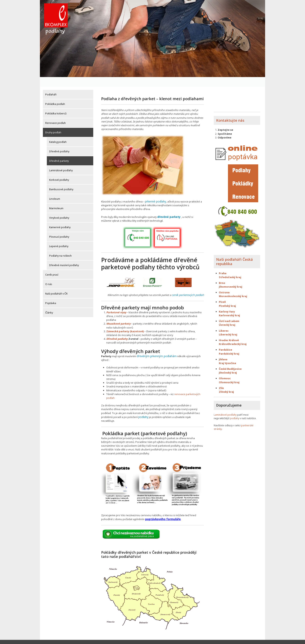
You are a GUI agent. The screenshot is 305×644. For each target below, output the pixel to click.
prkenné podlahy (155, 191)
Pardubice (225, 340)
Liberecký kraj (228, 325)
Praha (223, 264)
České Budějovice (230, 359)
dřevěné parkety (168, 207)
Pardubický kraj (229, 344)
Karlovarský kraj (229, 305)
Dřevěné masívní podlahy (64, 255)
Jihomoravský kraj (231, 277)
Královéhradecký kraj (233, 334)
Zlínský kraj (226, 382)
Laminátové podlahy (61, 160)
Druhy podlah (53, 122)
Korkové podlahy (59, 170)
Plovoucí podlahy (59, 227)
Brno (222, 273)
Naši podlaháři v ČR (56, 284)
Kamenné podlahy (60, 217)
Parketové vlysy (116, 302)
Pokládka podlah (55, 94)
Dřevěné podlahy (59, 141)
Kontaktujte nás (230, 110)
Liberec (224, 321)
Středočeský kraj (230, 267)
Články (49, 303)
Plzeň (222, 292)
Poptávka (51, 293)
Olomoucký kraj (229, 372)
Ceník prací (52, 265)
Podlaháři (51, 85)
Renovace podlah (56, 113)
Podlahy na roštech (60, 246)
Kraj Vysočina (227, 353)
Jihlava (223, 349)
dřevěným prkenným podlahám (155, 345)
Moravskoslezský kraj (233, 286)
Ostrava (224, 282)
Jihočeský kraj (228, 363)
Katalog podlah (58, 132)
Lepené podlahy (59, 236)
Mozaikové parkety (118, 313)
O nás (49, 274)
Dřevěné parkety (59, 151)
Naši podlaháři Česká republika (234, 252)
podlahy (143, 406)
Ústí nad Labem (229, 311)
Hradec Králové (229, 330)
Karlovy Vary (227, 302)
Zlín (221, 378)
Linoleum (55, 189)
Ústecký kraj (227, 315)
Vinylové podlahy (59, 208)
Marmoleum (56, 198)
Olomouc (225, 369)
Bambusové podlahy (61, 179)
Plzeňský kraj (227, 296)
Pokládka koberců (56, 104)
